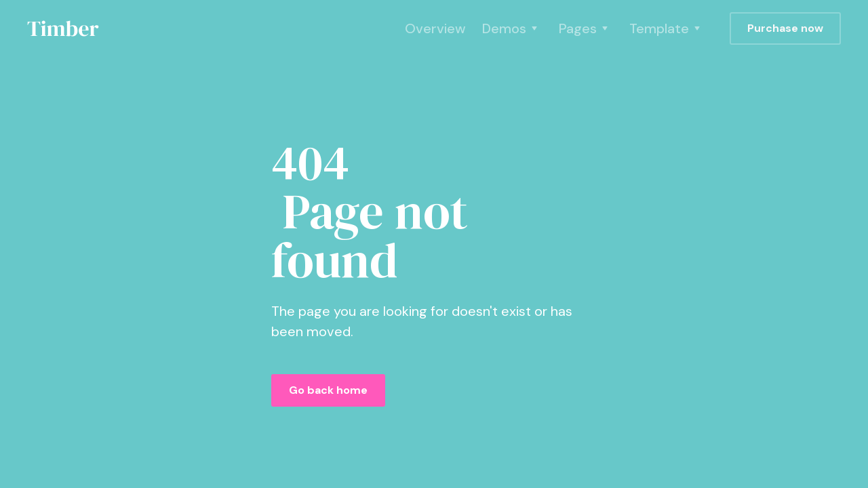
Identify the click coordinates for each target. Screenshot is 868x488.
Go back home (328, 390)
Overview (435, 28)
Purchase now (785, 28)
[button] (512, 28)
